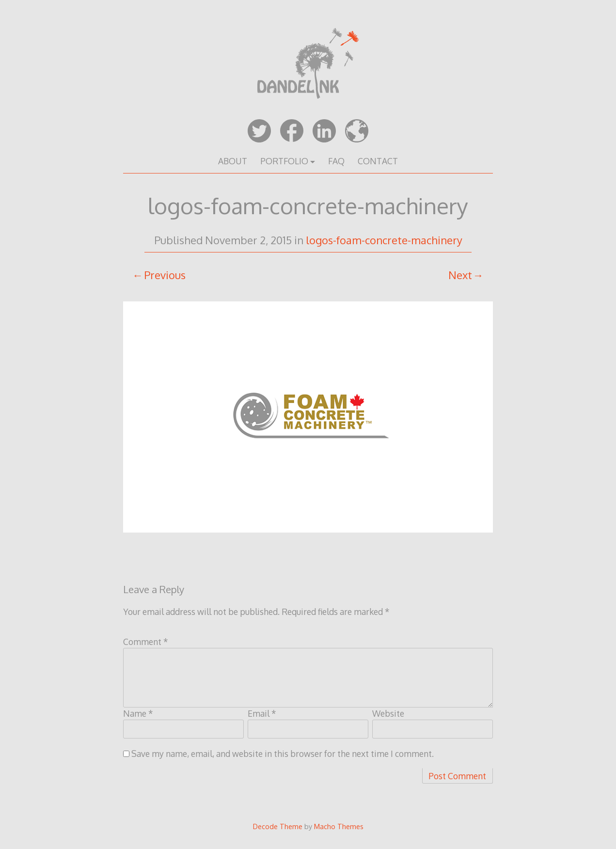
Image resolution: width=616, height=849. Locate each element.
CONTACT (378, 161)
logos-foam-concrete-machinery (384, 240)
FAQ (336, 161)
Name (138, 713)
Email (262, 713)
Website (388, 713)
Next (460, 275)
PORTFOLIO (284, 161)
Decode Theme (278, 826)
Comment (146, 642)
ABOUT (233, 161)
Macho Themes (339, 826)
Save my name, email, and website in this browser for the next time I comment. (283, 754)
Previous (165, 275)
